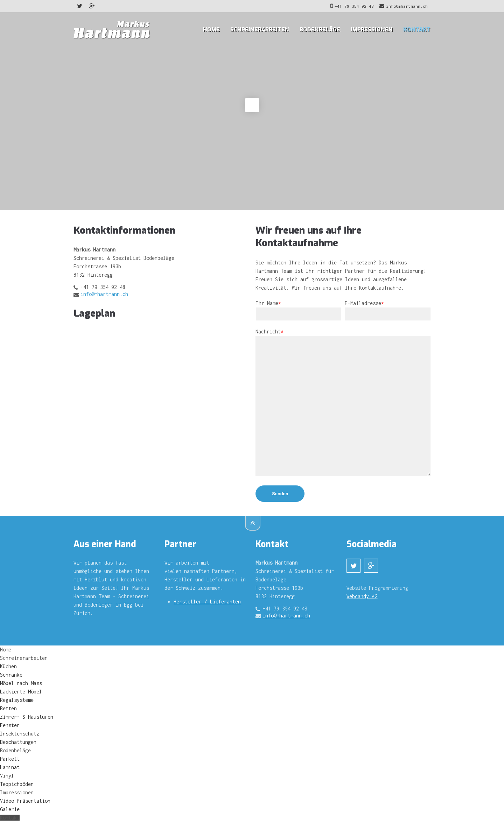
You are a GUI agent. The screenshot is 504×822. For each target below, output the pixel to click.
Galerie (10, 809)
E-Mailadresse (364, 303)
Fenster (10, 725)
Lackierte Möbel (21, 692)
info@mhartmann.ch (404, 6)
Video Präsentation (25, 801)
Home (211, 30)
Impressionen (372, 30)
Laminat (10, 767)
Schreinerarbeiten (260, 30)
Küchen (8, 666)
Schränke (11, 675)
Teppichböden (17, 784)
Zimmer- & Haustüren (27, 717)
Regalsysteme (17, 700)
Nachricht (269, 331)
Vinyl (7, 776)
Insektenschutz (20, 734)
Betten (8, 708)
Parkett (10, 759)
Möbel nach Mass (21, 683)
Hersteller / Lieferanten (207, 602)
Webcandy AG (362, 596)
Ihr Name (268, 303)
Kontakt (417, 30)
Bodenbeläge (320, 30)
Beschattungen (18, 742)
